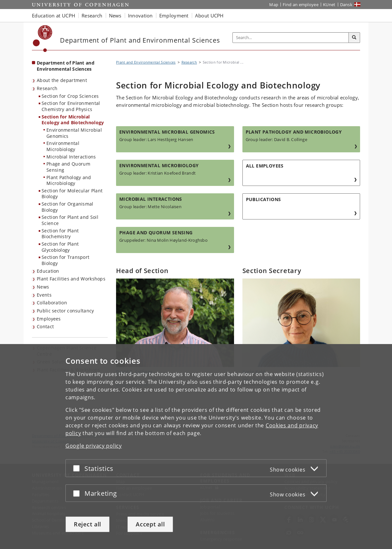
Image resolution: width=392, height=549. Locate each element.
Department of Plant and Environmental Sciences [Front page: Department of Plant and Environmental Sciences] (66, 66)
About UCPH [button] (209, 15)
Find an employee (301, 5)
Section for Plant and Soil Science (70, 220)
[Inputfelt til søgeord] (291, 38)
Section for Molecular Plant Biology (72, 194)
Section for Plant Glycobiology (60, 247)
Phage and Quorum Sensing (68, 167)
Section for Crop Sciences (70, 96)
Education (48, 271)
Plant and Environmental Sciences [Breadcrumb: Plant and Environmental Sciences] (146, 62)
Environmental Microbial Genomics (74, 133)
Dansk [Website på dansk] (346, 5)
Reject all (88, 524)
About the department (62, 80)
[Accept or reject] (78, 468)
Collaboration (52, 303)
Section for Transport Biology (65, 260)
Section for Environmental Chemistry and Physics (71, 106)
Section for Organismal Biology (68, 207)
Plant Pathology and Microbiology (69, 180)
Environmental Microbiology (63, 146)
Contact (45, 326)
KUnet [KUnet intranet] (329, 5)
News (43, 287)
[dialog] (196, 447)
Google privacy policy (94, 446)
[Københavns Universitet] (43, 39)
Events (44, 295)
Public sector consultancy (65, 311)
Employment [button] (174, 15)
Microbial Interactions (71, 157)
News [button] (115, 15)
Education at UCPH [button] (54, 15)
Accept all (150, 524)
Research (47, 88)
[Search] (354, 38)
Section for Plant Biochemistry (60, 234)
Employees (49, 319)
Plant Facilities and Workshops (71, 279)
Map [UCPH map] (274, 5)
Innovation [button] (140, 15)
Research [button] (92, 15)
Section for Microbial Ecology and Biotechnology (73, 120)
